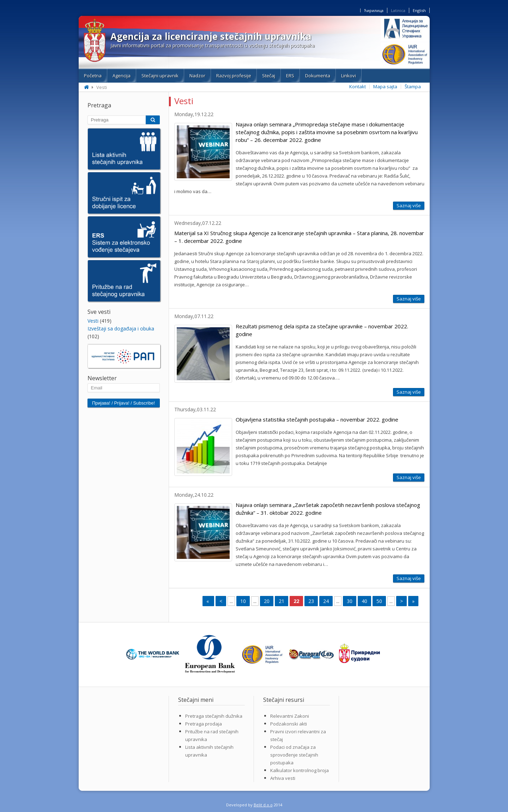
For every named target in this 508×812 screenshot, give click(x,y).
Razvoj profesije (234, 76)
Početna (93, 76)
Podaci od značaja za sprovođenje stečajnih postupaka (294, 755)
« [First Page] (208, 601)
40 (364, 601)
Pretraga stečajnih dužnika (214, 716)
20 (267, 601)
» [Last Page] (413, 601)
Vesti (93, 321)
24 (326, 601)
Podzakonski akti (289, 724)
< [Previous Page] (221, 601)
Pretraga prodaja (204, 724)
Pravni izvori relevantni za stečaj (298, 735)
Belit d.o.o (263, 805)
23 (311, 601)
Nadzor (197, 76)
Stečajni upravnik (160, 76)
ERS (290, 76)
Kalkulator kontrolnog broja (300, 770)
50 (379, 601)
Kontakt (358, 86)
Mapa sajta (385, 86)
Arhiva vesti (283, 778)
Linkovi (349, 76)
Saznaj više (409, 205)
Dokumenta (318, 76)
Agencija (122, 76)
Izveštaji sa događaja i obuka (121, 329)
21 (282, 601)
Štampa (413, 86)
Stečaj (269, 76)
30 (350, 601)
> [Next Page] (401, 601)
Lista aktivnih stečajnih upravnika (209, 751)
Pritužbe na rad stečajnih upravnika (212, 735)
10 (243, 601)
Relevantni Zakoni (290, 716)
